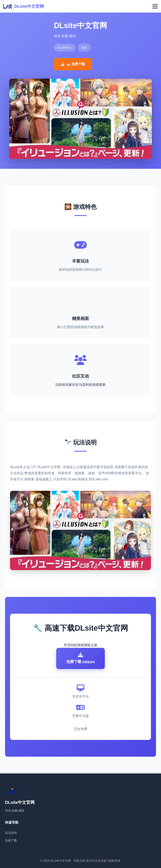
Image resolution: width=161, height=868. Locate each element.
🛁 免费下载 (73, 64)
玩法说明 (11, 833)
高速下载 (11, 840)
